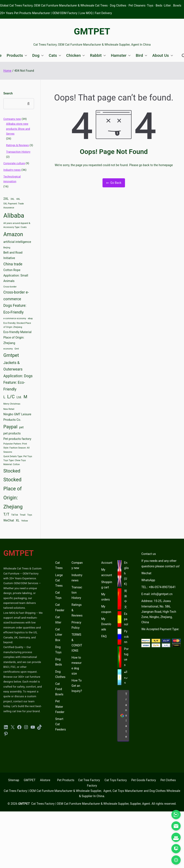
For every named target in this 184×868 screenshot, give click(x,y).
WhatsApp (148, 580)
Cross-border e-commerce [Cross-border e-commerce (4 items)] (16, 296)
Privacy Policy (76, 625)
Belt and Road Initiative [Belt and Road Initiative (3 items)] (13, 255)
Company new (12, 119)
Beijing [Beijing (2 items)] (7, 248)
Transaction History (18, 152)
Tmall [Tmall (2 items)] (23, 515)
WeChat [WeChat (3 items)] (9, 521)
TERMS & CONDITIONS (77, 643)
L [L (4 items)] (4, 397)
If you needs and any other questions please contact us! (160, 563)
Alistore (45, 780)
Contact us (149, 554)
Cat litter (58, 620)
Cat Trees (59, 565)
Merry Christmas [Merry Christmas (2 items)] (12, 404)
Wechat (146, 573)
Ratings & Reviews (17, 145)
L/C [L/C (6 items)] (11, 397)
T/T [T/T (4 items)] (6, 514)
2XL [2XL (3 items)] (6, 199)
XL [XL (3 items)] (18, 521)
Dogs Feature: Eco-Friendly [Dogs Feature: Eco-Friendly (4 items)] (15, 309)
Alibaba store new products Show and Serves (18, 129)
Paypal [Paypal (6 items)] (10, 427)
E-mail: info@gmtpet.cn (157, 594)
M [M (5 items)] (25, 397)
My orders (106, 597)
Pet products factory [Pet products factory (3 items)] (17, 439)
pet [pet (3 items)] (22, 427)
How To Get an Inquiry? (77, 686)
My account (107, 572)
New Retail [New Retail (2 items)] (9, 409)
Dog (38, 55)
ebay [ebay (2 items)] (30, 318)
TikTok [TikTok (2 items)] (15, 515)
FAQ (104, 636)
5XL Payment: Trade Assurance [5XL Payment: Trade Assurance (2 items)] (14, 206)
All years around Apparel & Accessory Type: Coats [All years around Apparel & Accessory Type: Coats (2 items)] (17, 225)
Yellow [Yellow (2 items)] (25, 521)
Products (17, 55)
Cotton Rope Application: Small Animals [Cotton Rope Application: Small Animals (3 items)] (16, 276)
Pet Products (66, 780)
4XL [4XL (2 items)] (18, 199)
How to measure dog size (77, 666)
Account (107, 563)
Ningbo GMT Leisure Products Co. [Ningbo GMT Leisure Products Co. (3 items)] (17, 417)
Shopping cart (107, 585)
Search (8, 93)
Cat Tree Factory (89, 780)
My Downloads (106, 624)
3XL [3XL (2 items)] (12, 199)
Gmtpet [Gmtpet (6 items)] (11, 355)
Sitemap (14, 780)
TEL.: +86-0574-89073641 (158, 587)
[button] (25, 55)
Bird (141, 55)
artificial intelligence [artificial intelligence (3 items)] (17, 242)
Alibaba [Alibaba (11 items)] (14, 216)
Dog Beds (59, 662)
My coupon (106, 609)
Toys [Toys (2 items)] (30, 515)
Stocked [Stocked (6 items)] (12, 471)
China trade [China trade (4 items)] (13, 264)
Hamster (121, 55)
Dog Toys (58, 650)
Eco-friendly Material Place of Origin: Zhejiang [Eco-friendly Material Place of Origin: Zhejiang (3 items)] (17, 338)
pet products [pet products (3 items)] (12, 433)
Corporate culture (14, 163)
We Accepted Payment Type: (160, 629)
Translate (124, 715)
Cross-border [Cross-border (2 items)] (10, 287)
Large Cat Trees (59, 580)
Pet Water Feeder (60, 707)
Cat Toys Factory (116, 780)
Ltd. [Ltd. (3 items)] (19, 397)
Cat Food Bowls (59, 689)
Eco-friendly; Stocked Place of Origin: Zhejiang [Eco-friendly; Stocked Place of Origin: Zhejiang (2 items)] (17, 325)
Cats (55, 55)
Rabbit (98, 55)
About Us (163, 55)
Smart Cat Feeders (61, 724)
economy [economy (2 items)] (8, 349)
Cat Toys (58, 595)
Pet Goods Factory (144, 780)
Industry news (12, 170)
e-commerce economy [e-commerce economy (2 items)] (15, 318)
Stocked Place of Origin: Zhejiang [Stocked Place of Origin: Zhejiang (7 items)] (13, 493)
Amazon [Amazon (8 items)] (13, 234)
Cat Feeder (60, 607)
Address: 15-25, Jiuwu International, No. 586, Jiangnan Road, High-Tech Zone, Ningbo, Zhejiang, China (159, 612)
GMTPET (92, 31)
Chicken (76, 55)
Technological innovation (12, 179)
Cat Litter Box (59, 635)
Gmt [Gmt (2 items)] (17, 349)
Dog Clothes (60, 674)
